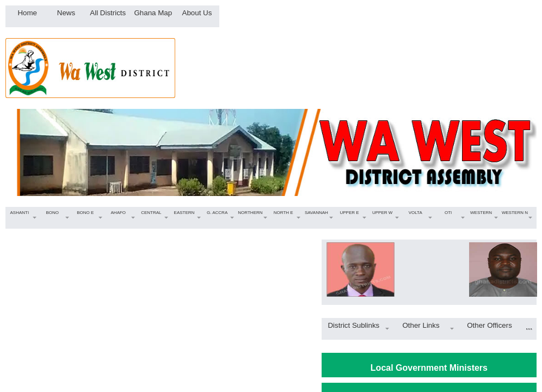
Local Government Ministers (429, 368)
